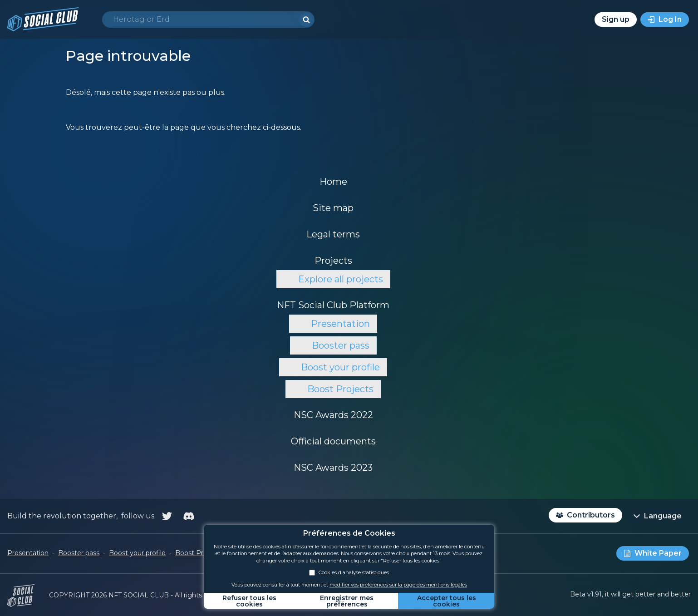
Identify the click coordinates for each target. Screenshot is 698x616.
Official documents (333, 441)
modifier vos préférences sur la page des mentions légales (398, 585)
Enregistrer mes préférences (347, 601)
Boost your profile (340, 367)
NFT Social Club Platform (333, 305)
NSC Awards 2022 (333, 415)
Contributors (591, 515)
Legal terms (333, 234)
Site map (333, 208)
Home (333, 182)
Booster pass (341, 345)
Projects (333, 261)
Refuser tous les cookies (249, 601)
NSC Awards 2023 (333, 468)
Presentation (340, 324)
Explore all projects (341, 279)
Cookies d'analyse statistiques (349, 572)
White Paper (658, 553)
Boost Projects (340, 389)
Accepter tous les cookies (447, 601)
